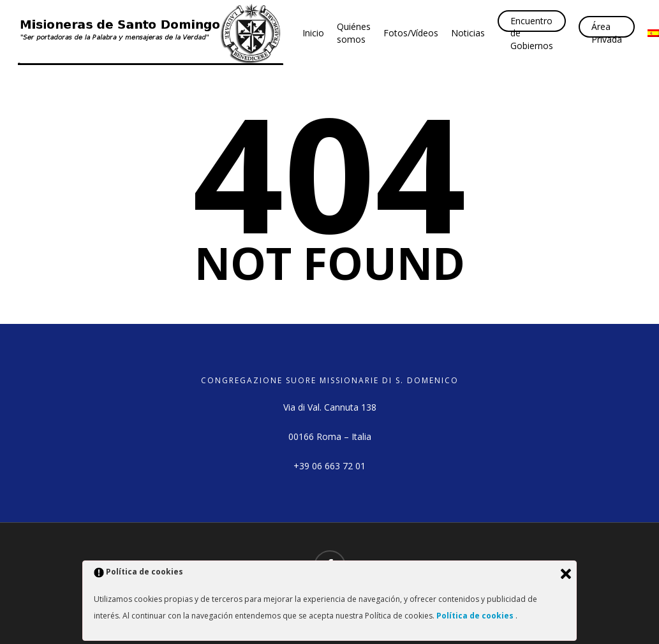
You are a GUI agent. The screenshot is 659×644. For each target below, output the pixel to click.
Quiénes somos (354, 33)
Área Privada (607, 33)
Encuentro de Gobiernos (532, 33)
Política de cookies (476, 616)
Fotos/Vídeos (411, 33)
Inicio (313, 33)
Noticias (468, 33)
